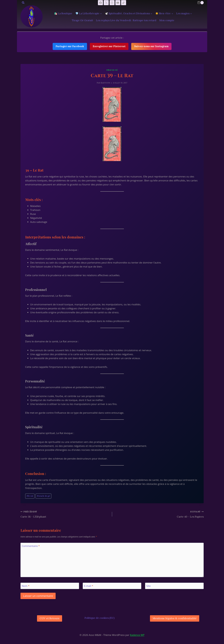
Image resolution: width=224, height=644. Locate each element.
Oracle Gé (112, 70)
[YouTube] (118, 3)
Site (148, 586)
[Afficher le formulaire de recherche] (23, 3)
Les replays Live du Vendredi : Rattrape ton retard (126, 20)
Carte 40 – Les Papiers (159, 514)
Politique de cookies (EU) (99, 618)
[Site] (174, 586)
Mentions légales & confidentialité (175, 618)
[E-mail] (112, 586)
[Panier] (200, 3)
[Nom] (50, 586)
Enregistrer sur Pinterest (109, 46)
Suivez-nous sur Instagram (151, 46)
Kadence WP (137, 635)
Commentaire (31, 546)
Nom (26, 586)
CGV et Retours (50, 618)
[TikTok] (124, 3)
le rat (30, 496)
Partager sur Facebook (70, 46)
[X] (106, 3)
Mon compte (167, 20)
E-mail (89, 586)
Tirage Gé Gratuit (82, 20)
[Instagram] (112, 3)
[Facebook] (100, 3)
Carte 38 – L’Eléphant (65, 514)
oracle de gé (43, 496)
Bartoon (105, 83)
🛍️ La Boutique (63, 13)
